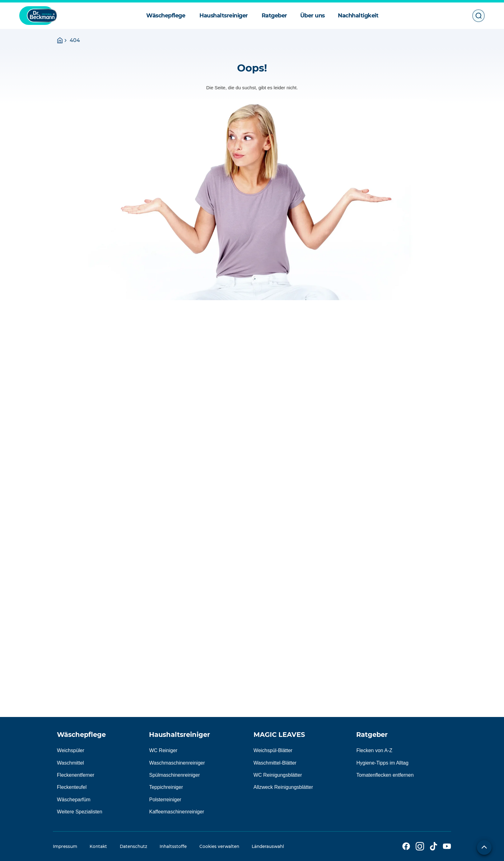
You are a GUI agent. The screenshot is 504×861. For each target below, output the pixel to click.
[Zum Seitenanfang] (484, 847)
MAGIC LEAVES (279, 735)
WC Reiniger (163, 750)
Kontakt (98, 846)
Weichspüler (71, 750)
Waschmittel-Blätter (275, 763)
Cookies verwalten (219, 846)
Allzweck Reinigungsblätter (283, 787)
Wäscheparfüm (74, 800)
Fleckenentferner (76, 775)
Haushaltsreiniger (180, 735)
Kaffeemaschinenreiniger (177, 812)
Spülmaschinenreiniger (174, 775)
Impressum (65, 846)
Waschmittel (70, 763)
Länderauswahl (268, 846)
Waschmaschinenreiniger (177, 763)
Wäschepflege (81, 735)
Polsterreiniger (165, 800)
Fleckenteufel (72, 787)
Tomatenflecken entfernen (385, 775)
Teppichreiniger (166, 787)
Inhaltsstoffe (173, 846)
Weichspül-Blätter (273, 750)
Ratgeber (372, 735)
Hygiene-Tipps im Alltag (382, 763)
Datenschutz (133, 846)
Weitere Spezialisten (80, 812)
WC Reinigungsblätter (278, 775)
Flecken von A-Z (374, 750)
